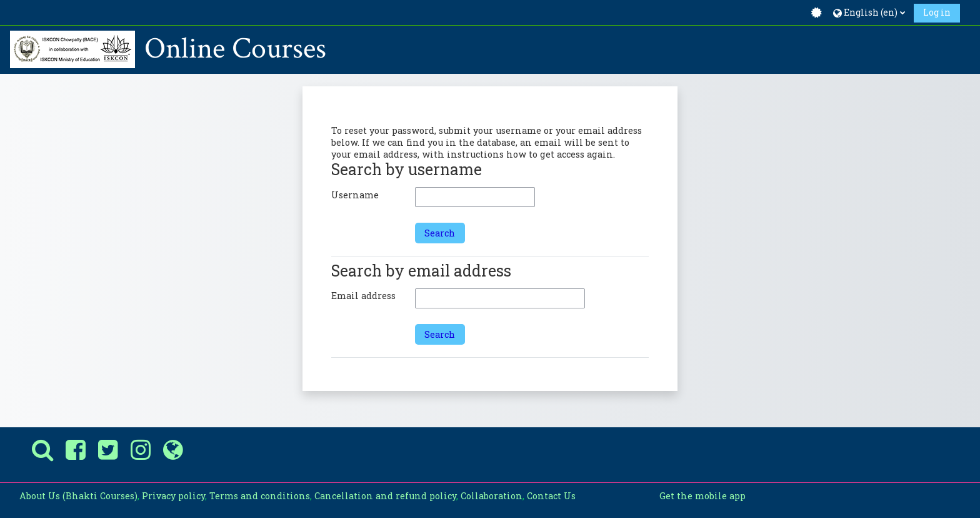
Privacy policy (173, 496)
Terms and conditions (260, 496)
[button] (869, 12)
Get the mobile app (702, 496)
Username (355, 195)
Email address (363, 296)
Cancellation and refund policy (385, 496)
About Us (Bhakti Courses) (78, 496)
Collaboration (492, 496)
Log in (937, 12)
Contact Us (551, 496)
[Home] (72, 48)
